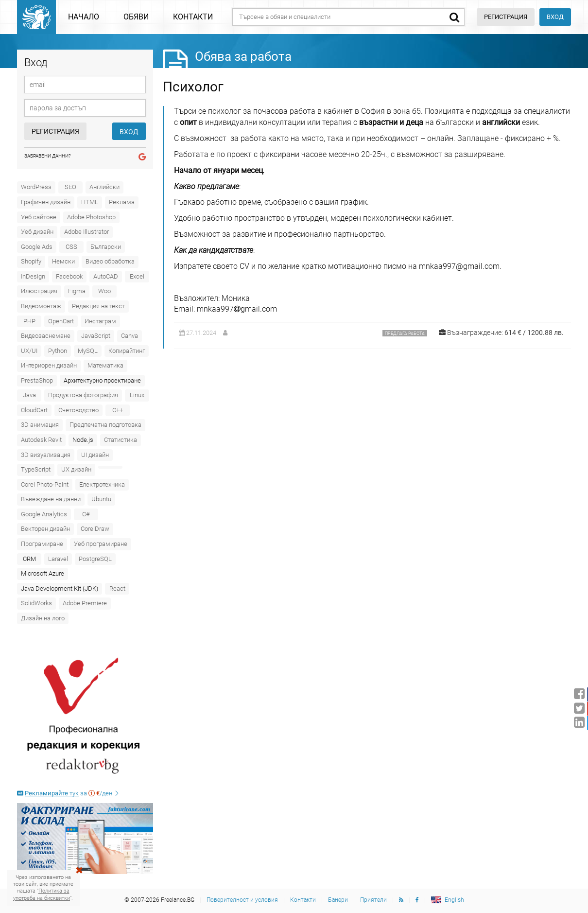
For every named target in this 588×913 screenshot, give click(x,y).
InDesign (33, 276)
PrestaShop (37, 380)
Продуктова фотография (83, 395)
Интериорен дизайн (49, 365)
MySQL (88, 351)
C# (86, 514)
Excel (137, 276)
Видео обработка (110, 261)
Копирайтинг (127, 351)
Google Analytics (44, 514)
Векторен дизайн (45, 529)
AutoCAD (106, 276)
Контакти (193, 17)
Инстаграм (100, 321)
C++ (118, 410)
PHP (29, 321)
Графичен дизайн (46, 202)
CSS (71, 247)
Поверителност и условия (242, 900)
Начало (84, 17)
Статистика (121, 440)
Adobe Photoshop (91, 217)
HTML (90, 202)
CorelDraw (95, 529)
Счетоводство (78, 410)
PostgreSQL (95, 559)
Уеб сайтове (39, 217)
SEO (70, 187)
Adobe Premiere (85, 603)
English (454, 900)
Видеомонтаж (41, 306)
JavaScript (96, 336)
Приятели (373, 900)
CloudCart (34, 410)
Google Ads (37, 247)
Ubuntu (101, 499)
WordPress (36, 187)
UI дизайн (95, 455)
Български (106, 247)
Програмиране (42, 544)
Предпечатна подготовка (105, 425)
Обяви (136, 17)
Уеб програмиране (101, 544)
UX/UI (29, 351)
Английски (104, 187)
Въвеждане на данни (51, 499)
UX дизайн (76, 469)
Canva (130, 336)
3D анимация (40, 425)
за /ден (69, 793)
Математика (105, 365)
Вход (555, 17)
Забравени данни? (48, 156)
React (117, 588)
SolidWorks (36, 603)
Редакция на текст (98, 306)
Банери (338, 900)
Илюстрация (39, 291)
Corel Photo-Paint (45, 484)
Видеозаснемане (46, 336)
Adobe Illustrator (86, 232)
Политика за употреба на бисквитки (42, 894)
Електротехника (102, 484)
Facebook (69, 276)
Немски (63, 261)
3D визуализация (46, 455)
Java (29, 395)
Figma (77, 291)
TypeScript (36, 469)
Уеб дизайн (37, 232)
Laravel (58, 559)
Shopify (31, 261)
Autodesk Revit (41, 440)
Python (58, 351)
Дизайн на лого (43, 618)
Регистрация (55, 131)
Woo (104, 291)
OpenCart (61, 321)
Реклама (122, 202)
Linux (137, 395)
